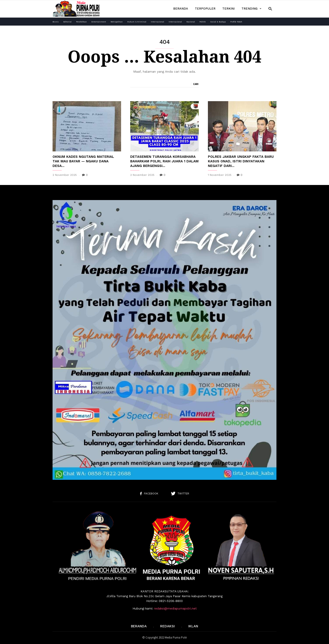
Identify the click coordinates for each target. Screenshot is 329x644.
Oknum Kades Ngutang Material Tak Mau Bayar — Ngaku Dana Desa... (83, 161)
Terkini (228, 9)
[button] (270, 9)
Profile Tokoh (236, 22)
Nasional (191, 22)
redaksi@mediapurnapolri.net (175, 608)
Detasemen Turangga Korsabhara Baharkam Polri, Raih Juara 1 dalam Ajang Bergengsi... (164, 161)
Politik (203, 22)
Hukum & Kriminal (137, 22)
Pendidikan (81, 22)
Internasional (157, 22)
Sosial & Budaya (218, 22)
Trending (251, 9)
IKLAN (193, 626)
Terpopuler (205, 9)
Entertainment (99, 22)
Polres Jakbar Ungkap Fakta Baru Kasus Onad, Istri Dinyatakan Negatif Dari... (241, 161)
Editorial (67, 22)
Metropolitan (117, 22)
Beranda (181, 9)
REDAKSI (167, 626)
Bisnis (56, 22)
